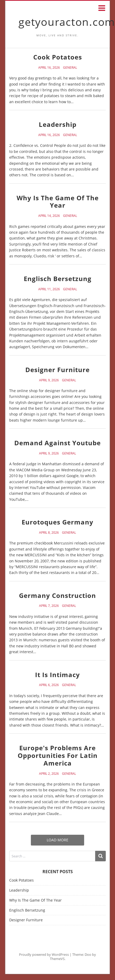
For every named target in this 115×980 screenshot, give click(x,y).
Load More (57, 840)
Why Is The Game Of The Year (58, 202)
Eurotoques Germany (57, 522)
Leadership (58, 124)
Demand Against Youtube (57, 443)
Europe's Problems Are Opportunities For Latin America (58, 755)
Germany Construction (57, 595)
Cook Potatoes (58, 57)
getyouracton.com (67, 22)
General (70, 68)
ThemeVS (57, 959)
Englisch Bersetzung (58, 279)
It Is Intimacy (57, 675)
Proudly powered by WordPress (44, 954)
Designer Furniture (57, 370)
